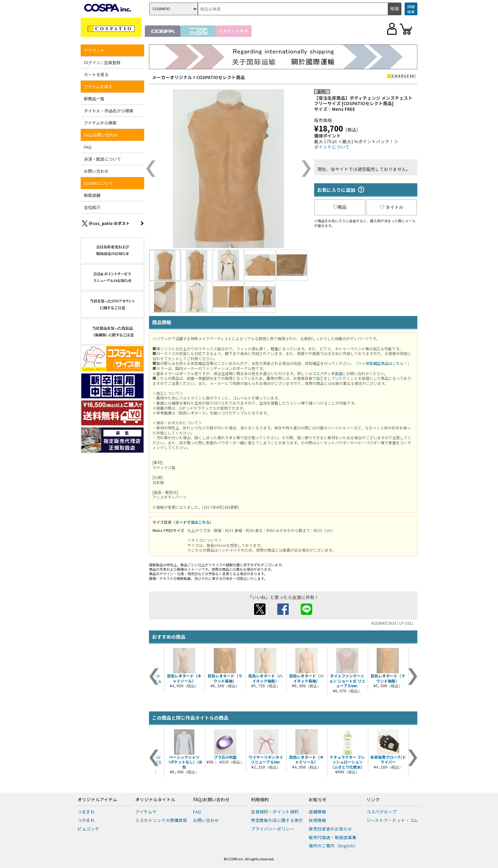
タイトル (392, 207)
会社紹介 (92, 207)
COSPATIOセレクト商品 (221, 77)
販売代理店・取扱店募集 (333, 837)
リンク (373, 800)
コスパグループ (382, 812)
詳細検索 (411, 9)
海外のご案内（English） (333, 846)
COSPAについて (99, 183)
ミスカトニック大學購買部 (161, 820)
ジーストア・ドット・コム (392, 820)
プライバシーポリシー (273, 829)
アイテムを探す (98, 87)
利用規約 (260, 800)
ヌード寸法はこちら (192, 522)
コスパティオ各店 (327, 373)
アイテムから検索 (100, 123)
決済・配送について (102, 159)
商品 (340, 207)
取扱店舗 (92, 195)
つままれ (86, 812)
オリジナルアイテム (97, 800)
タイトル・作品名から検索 (109, 111)
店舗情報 (317, 812)
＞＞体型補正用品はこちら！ (383, 363)
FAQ (88, 147)
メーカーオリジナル (172, 77)
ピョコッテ (88, 829)
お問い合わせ (96, 171)
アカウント (94, 50)
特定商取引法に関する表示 (277, 820)
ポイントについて (332, 147)
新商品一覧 (94, 99)
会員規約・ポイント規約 (275, 812)
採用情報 (317, 820)
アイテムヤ (146, 812)
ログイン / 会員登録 (102, 62)
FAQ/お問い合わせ (101, 135)
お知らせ (318, 800)
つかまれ (86, 820)
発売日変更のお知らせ (330, 829)
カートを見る (96, 74)
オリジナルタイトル (155, 800)
